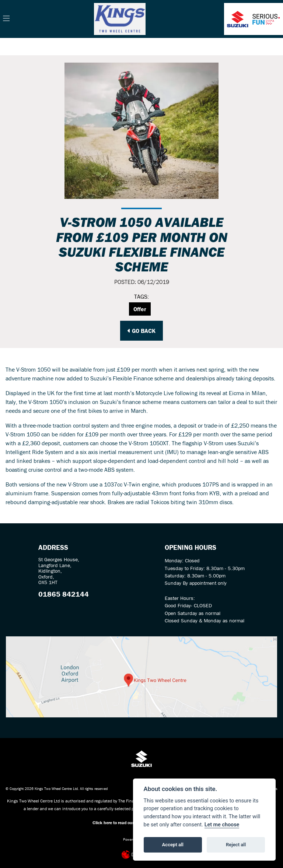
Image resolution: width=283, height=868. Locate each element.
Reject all (236, 845)
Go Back (141, 331)
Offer (140, 309)
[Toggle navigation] (6, 19)
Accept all (173, 845)
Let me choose (222, 825)
